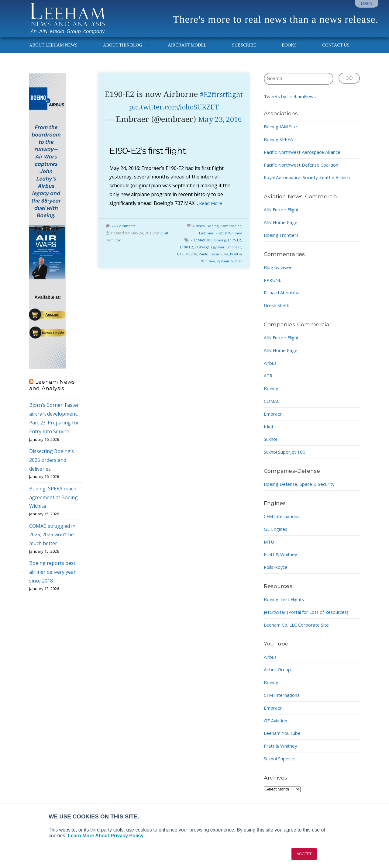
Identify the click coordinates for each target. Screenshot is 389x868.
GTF (178, 284)
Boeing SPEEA (280, 145)
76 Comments (124, 256)
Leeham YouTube (284, 738)
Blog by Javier (279, 273)
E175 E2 (234, 270)
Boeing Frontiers (283, 240)
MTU (270, 547)
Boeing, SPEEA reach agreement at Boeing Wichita (53, 503)
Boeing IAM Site (282, 132)
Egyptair (217, 277)
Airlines (196, 256)
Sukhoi (272, 444)
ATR (269, 381)
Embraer (204, 263)
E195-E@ (200, 277)
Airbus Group (279, 675)
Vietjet (236, 291)
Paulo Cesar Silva (212, 284)
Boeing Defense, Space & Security (302, 489)
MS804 (189, 284)
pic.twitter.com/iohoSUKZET (174, 125)
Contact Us (336, 50)
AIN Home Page (282, 228)
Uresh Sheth (278, 311)
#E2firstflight (174, 112)
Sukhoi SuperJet (282, 764)
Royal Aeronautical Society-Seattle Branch (311, 183)
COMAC (272, 406)
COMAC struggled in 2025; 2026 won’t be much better (52, 540)
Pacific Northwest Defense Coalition (305, 170)
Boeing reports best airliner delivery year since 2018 (52, 577)
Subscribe (244, 50)
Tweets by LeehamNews (292, 102)
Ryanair (222, 291)
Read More (212, 233)
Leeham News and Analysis (52, 390)
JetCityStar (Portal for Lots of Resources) (310, 617)
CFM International (284, 522)
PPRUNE (274, 285)
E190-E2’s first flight (151, 181)
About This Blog (123, 50)
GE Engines (277, 534)
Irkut (269, 432)
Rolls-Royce (277, 572)
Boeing (211, 256)
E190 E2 (183, 277)
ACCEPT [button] (304, 854)
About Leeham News (53, 50)
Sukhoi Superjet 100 (287, 457)
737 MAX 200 (200, 270)
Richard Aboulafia (284, 298)
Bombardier (230, 256)
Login (367, 3)
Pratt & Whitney (228, 263)
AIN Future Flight (283, 215)
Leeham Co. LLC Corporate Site (299, 630)
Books (289, 50)
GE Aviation (277, 726)
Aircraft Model (187, 50)
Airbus (271, 368)
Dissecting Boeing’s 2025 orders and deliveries (52, 465)
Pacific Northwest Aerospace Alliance (306, 157)
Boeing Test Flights (286, 605)
